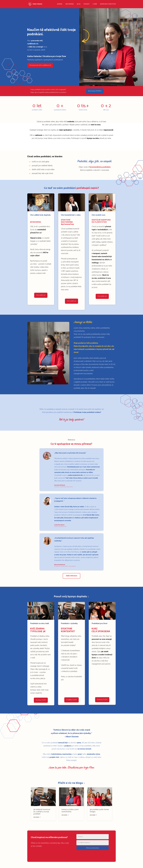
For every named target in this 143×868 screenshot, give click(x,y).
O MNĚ (95, 4)
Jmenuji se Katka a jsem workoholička (70, 810)
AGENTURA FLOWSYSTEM (108, 4)
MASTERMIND (70, 4)
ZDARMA (60, 4)
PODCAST (87, 4)
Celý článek (37, 816)
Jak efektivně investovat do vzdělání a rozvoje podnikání (42, 811)
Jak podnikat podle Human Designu (99, 810)
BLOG (79, 4)
